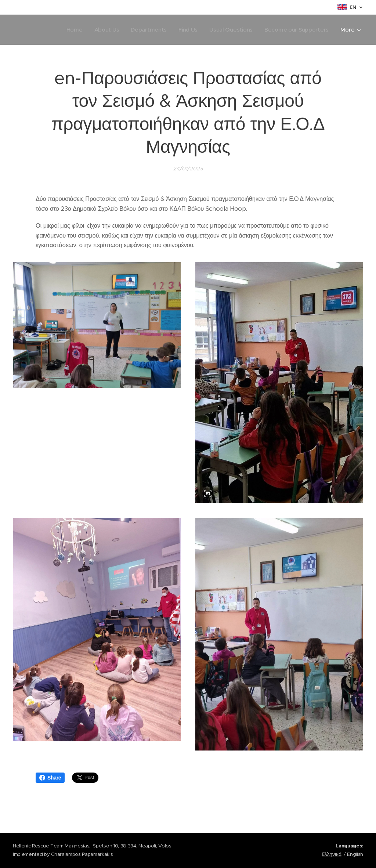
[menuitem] (70, 30)
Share (50, 778)
